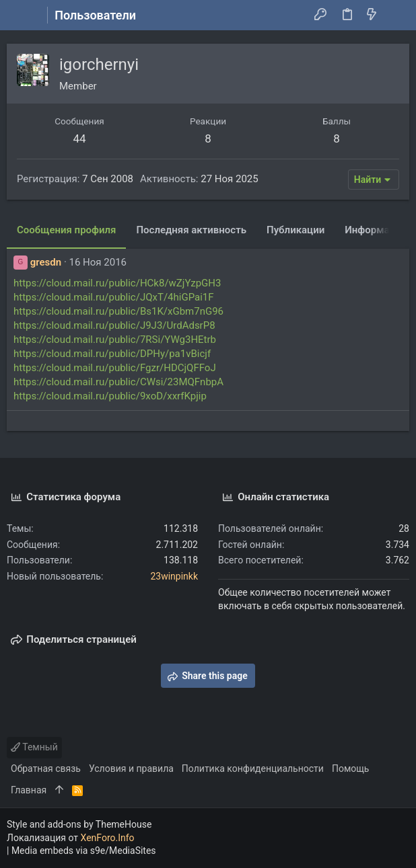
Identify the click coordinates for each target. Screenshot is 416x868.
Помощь (351, 768)
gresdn (46, 262)
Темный (34, 747)
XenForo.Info (108, 838)
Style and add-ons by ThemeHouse (79, 824)
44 (79, 139)
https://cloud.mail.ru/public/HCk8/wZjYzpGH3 (117, 283)
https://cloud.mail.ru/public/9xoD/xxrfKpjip (110, 396)
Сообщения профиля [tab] (66, 230)
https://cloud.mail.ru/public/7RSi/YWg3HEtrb (115, 340)
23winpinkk (174, 576)
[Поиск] (396, 15)
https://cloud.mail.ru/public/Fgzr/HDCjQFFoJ (115, 368)
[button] (20, 15)
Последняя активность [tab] (191, 230)
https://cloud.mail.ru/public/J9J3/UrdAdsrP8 (114, 325)
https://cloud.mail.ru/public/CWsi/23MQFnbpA (118, 382)
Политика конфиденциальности (253, 768)
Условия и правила (131, 768)
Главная (29, 790)
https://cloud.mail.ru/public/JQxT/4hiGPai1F (114, 297)
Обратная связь (46, 768)
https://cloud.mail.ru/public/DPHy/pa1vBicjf (112, 354)
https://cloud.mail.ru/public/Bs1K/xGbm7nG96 (118, 311)
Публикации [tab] (296, 230)
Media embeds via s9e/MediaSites (84, 851)
